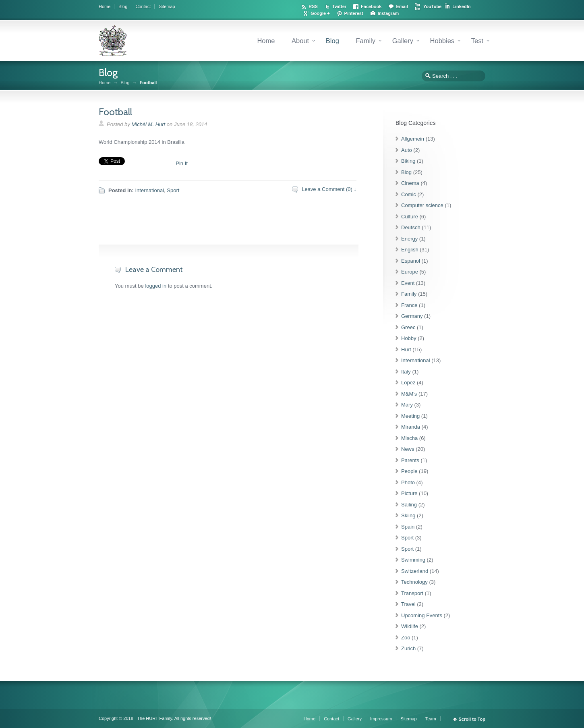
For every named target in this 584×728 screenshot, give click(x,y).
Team (431, 719)
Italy (406, 372)
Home (105, 6)
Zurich (408, 648)
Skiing (408, 515)
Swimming (413, 560)
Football (115, 112)
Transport (412, 593)
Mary (407, 405)
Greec (408, 327)
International (149, 190)
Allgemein (413, 139)
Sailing (409, 505)
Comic (409, 194)
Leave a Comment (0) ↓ (329, 189)
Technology (414, 582)
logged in (156, 286)
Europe (410, 272)
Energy (409, 239)
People (409, 471)
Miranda (411, 427)
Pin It (182, 163)
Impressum (381, 719)
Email (402, 6)
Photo (408, 482)
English (410, 250)
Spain (408, 527)
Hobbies (442, 41)
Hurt (406, 349)
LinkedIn (461, 6)
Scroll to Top (472, 719)
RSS (313, 6)
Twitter (339, 6)
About (300, 41)
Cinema (410, 183)
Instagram (388, 13)
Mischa (409, 438)
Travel (408, 604)
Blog (123, 6)
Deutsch (411, 227)
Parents (410, 460)
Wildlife (410, 626)
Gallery (403, 41)
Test (477, 41)
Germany (412, 316)
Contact (143, 6)
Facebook (371, 6)
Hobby (409, 338)
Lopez (408, 383)
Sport (173, 190)
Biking (408, 161)
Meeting (410, 416)
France (409, 305)
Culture (410, 217)
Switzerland (415, 571)
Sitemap (167, 6)
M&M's (409, 394)
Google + (320, 13)
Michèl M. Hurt (148, 124)
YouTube (432, 6)
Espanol (411, 261)
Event (408, 283)
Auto (407, 150)
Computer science (422, 205)
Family (366, 41)
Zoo (406, 638)
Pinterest (354, 13)
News (408, 449)
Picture (409, 493)
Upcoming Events (422, 615)
